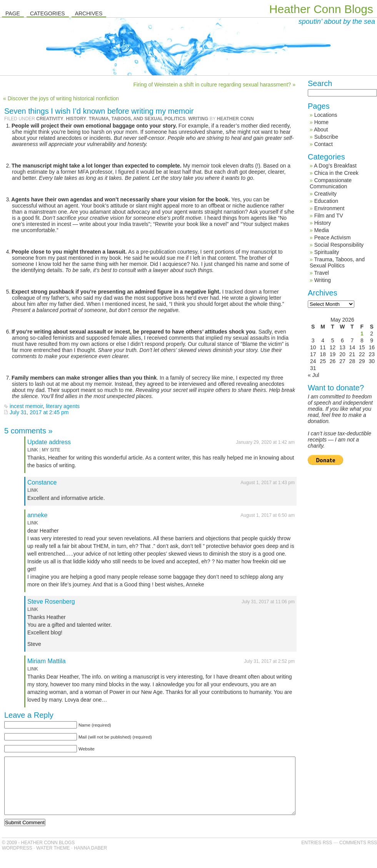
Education (326, 201)
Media (322, 230)
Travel (321, 273)
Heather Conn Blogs (321, 9)
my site (51, 450)
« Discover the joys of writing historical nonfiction (61, 98)
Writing (198, 119)
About (321, 129)
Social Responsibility (339, 245)
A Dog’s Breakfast (335, 166)
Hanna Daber (90, 860)
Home (321, 122)
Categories (48, 13)
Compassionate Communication (331, 183)
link (33, 450)
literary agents (63, 406)
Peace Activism (333, 237)
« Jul (314, 375)
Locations (326, 115)
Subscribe (326, 137)
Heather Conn (235, 119)
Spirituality (327, 252)
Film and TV (329, 216)
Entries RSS (317, 854)
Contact (324, 144)
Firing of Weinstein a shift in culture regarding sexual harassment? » (214, 85)
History (76, 119)
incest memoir (26, 406)
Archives (89, 13)
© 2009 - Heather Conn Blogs (38, 854)
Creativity (50, 119)
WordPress (17, 860)
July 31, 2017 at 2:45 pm (39, 412)
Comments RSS (358, 854)
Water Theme (53, 860)
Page (13, 13)
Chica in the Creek (336, 173)
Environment (329, 208)
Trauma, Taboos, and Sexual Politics (137, 119)
